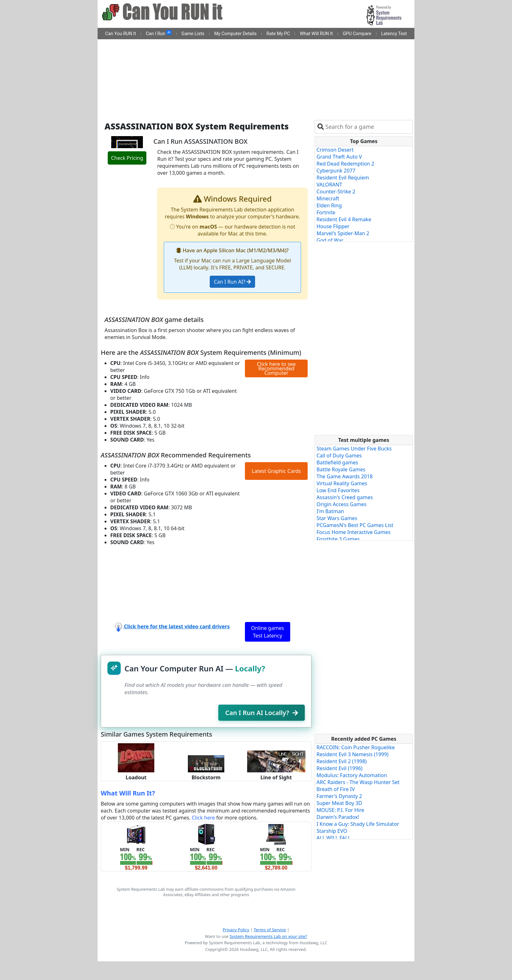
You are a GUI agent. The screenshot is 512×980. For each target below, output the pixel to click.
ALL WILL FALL (333, 838)
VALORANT (329, 185)
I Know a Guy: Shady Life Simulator (358, 824)
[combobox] (368, 127)
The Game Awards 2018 (345, 476)
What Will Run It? (128, 793)
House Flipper (333, 226)
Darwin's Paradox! (338, 817)
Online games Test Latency (267, 632)
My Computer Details (235, 34)
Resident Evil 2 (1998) (342, 761)
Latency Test (394, 34)
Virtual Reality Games (342, 483)
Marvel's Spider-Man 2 (343, 233)
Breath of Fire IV (336, 789)
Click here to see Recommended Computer (276, 368)
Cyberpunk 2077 (336, 171)
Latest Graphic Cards (276, 471)
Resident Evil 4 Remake (344, 219)
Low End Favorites (338, 490)
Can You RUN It (121, 34)
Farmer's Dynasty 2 (339, 796)
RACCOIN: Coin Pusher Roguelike (356, 747)
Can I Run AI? (232, 282)
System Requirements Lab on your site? (268, 936)
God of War (330, 240)
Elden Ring (329, 205)
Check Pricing (127, 158)
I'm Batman (330, 511)
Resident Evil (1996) (339, 768)
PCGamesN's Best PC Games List (355, 525)
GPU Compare (357, 34)
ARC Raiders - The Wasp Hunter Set (358, 782)
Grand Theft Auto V (339, 157)
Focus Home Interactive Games (354, 532)
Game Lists (193, 34)
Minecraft (328, 198)
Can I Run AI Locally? (262, 713)
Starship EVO (332, 831)
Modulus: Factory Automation (352, 775)
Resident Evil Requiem (343, 178)
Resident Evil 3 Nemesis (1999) (352, 754)
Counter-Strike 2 (336, 192)
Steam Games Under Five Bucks (354, 449)
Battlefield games (337, 462)
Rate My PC (278, 34)
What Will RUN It (316, 34)
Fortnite (326, 212)
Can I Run (159, 33)
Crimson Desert (335, 150)
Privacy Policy (236, 930)
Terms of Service (270, 930)
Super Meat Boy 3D (339, 803)
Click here (203, 818)
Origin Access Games (342, 504)
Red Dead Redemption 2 (345, 164)
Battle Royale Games (341, 469)
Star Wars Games (337, 518)
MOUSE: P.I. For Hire (340, 810)
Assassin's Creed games (345, 497)
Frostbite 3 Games (338, 539)
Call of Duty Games (339, 455)
